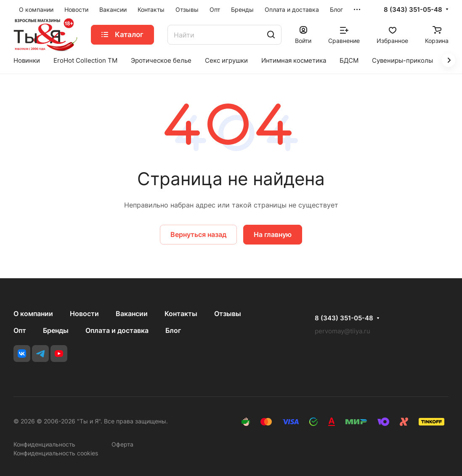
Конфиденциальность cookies (56, 453)
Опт (20, 330)
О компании (33, 314)
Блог (173, 330)
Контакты (181, 314)
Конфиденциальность (44, 444)
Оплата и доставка (117, 330)
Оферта (122, 444)
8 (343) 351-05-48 (413, 10)
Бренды (56, 330)
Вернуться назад (198, 234)
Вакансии (132, 314)
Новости (84, 314)
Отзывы (228, 314)
